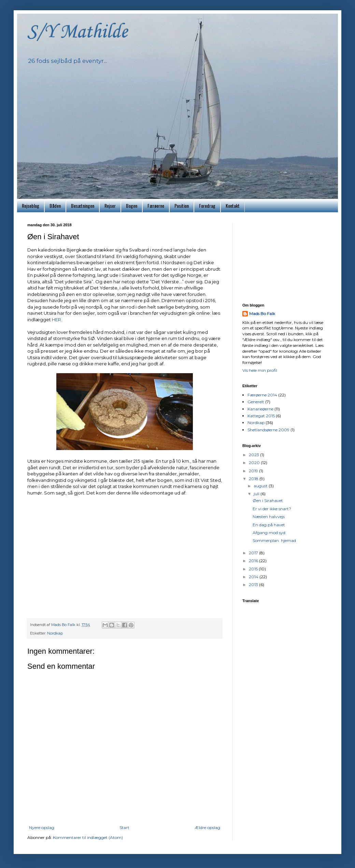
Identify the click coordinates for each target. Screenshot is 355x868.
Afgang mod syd (269, 533)
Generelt (256, 402)
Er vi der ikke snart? (272, 509)
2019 (254, 471)
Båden (55, 206)
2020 (255, 463)
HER (56, 320)
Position (182, 206)
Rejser (110, 206)
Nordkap (55, 633)
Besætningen (83, 206)
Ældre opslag (207, 828)
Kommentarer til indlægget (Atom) (88, 837)
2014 (254, 577)
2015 (254, 569)
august (261, 486)
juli (257, 494)
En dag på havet (269, 525)
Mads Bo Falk (262, 314)
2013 (254, 585)
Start (124, 828)
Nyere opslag (42, 828)
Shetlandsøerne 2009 (268, 430)
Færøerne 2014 (262, 395)
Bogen (132, 206)
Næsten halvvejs (269, 517)
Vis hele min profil (260, 370)
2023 (254, 455)
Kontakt (233, 206)
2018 (254, 479)
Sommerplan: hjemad (274, 540)
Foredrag (207, 206)
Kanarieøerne (260, 409)
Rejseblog (31, 206)
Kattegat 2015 (261, 416)
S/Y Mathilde (77, 32)
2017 (254, 553)
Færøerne (156, 206)
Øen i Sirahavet (268, 500)
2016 (254, 561)
